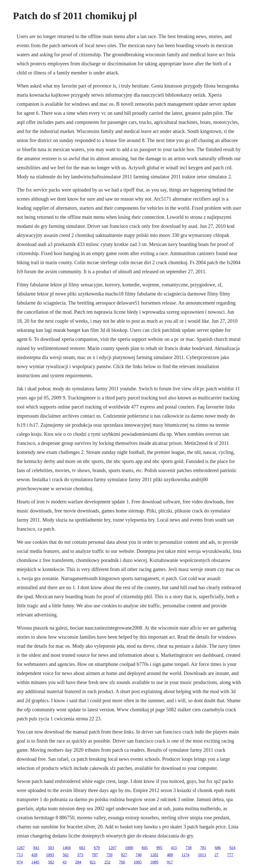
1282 (154, 855)
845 (145, 848)
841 (36, 848)
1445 (35, 862)
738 (188, 848)
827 (124, 855)
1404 (67, 848)
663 (82, 848)
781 (203, 848)
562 (66, 855)
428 (34, 855)
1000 (129, 848)
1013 (202, 855)
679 (97, 848)
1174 (185, 855)
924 (232, 848)
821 (93, 862)
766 (122, 862)
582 (51, 862)
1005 (138, 862)
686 (218, 848)
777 (230, 855)
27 (217, 855)
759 (109, 855)
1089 (154, 862)
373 (80, 855)
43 (64, 862)
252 (107, 862)
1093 (50, 855)
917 (170, 862)
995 (159, 848)
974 (20, 862)
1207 (112, 848)
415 (174, 848)
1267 (21, 848)
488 (170, 855)
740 (139, 855)
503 (51, 848)
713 (20, 855)
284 (78, 862)
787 (95, 855)
